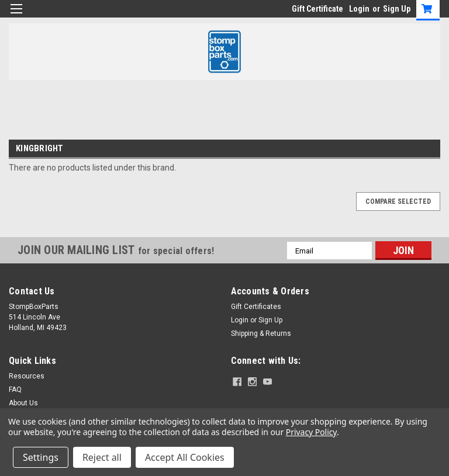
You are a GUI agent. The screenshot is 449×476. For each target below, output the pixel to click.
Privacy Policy (311, 432)
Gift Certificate (317, 9)
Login (359, 9)
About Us (23, 403)
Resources (27, 376)
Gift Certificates (256, 307)
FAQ (15, 390)
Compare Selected (398, 201)
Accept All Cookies (185, 457)
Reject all (102, 457)
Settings (41, 457)
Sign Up (397, 9)
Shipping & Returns (261, 333)
